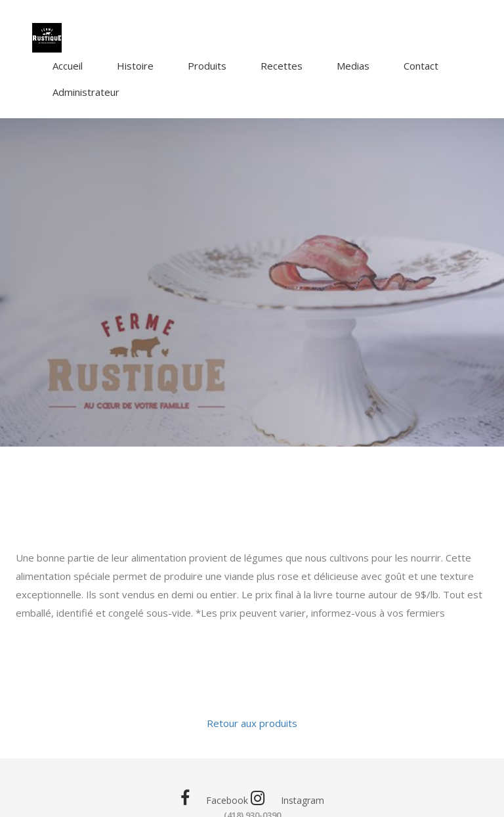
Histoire (135, 66)
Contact (421, 66)
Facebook (214, 798)
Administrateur (86, 92)
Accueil (68, 66)
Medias (353, 66)
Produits (207, 66)
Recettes (282, 66)
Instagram (287, 798)
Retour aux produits (252, 723)
